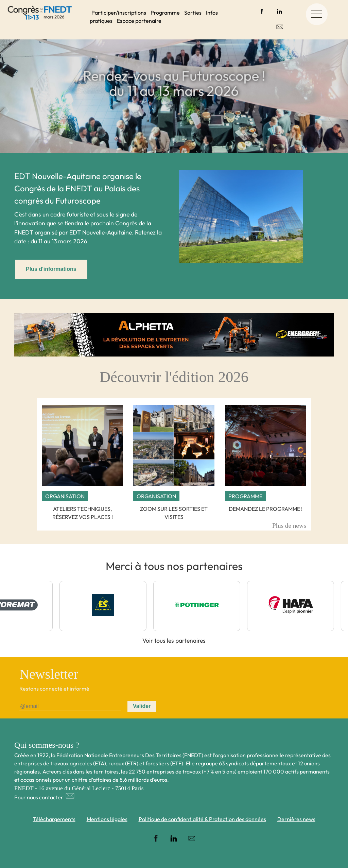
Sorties (193, 13)
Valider (142, 706)
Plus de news (289, 526)
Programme (165, 13)
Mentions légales (107, 819)
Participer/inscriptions (119, 13)
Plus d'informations (51, 269)
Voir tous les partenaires (174, 640)
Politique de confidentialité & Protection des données (202, 819)
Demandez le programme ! (266, 509)
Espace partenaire (139, 21)
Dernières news (296, 819)
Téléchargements (54, 819)
